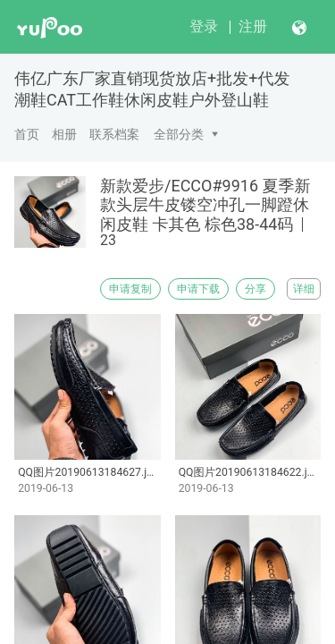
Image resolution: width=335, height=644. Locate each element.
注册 (253, 26)
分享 (255, 289)
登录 (204, 26)
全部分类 (179, 134)
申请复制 (130, 289)
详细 (304, 289)
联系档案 (114, 134)
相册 (64, 134)
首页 (27, 134)
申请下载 (198, 289)
